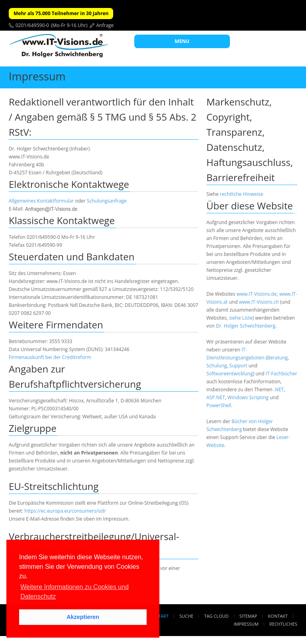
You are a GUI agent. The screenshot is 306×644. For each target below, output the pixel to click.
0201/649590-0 (32, 25)
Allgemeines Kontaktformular (41, 201)
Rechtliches (283, 624)
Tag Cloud (217, 616)
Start (162, 616)
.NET (279, 389)
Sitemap (248, 616)
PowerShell (219, 405)
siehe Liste (241, 318)
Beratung (277, 358)
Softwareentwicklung (230, 374)
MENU (182, 41)
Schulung (217, 366)
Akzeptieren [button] (83, 617)
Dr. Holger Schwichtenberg (246, 326)
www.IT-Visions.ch (259, 302)
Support (238, 366)
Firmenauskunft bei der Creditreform (50, 357)
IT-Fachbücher (281, 374)
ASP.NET (216, 397)
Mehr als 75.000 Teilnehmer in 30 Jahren (61, 13)
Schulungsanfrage (107, 201)
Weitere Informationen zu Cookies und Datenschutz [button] (75, 592)
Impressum (246, 624)
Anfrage (105, 25)
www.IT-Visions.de (256, 294)
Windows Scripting (248, 397)
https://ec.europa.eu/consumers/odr (65, 511)
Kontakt (278, 616)
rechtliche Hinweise (242, 194)
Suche (186, 616)
